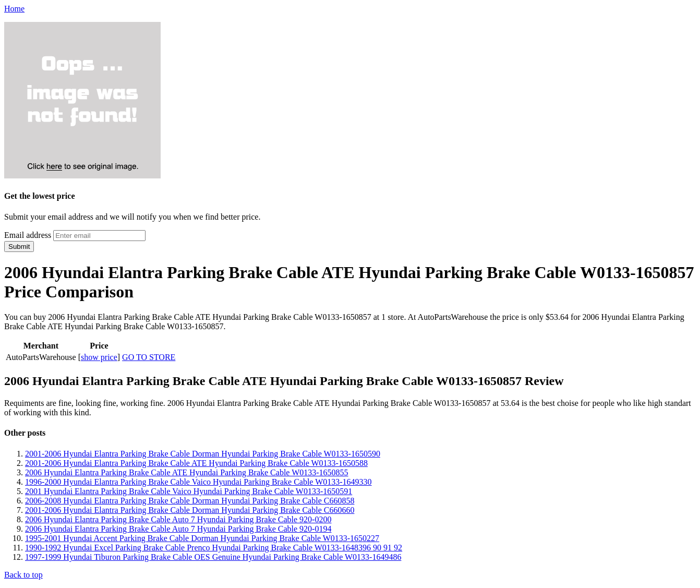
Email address (28, 235)
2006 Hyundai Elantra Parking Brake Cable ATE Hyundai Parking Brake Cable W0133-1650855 (187, 472)
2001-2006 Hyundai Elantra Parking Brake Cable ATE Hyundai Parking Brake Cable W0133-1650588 (196, 463)
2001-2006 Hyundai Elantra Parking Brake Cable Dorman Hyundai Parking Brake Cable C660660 (190, 510)
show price (99, 357)
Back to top (23, 575)
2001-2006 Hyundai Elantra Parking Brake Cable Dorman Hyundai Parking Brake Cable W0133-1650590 (203, 454)
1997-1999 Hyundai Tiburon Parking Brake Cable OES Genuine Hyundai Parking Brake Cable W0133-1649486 (213, 557)
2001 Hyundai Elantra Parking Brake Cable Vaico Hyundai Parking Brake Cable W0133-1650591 (189, 491)
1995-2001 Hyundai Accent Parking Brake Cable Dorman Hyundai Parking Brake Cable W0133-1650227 (202, 538)
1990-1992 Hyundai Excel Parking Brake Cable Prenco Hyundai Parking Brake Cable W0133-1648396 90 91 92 (214, 548)
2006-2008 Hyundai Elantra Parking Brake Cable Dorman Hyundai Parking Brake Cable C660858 (190, 501)
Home (14, 9)
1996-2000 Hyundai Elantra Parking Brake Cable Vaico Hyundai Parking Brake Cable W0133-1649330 (198, 482)
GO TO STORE (149, 357)
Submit (19, 247)
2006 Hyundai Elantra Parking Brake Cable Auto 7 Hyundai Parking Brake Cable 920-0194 (178, 529)
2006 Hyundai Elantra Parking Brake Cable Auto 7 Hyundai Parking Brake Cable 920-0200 (178, 519)
